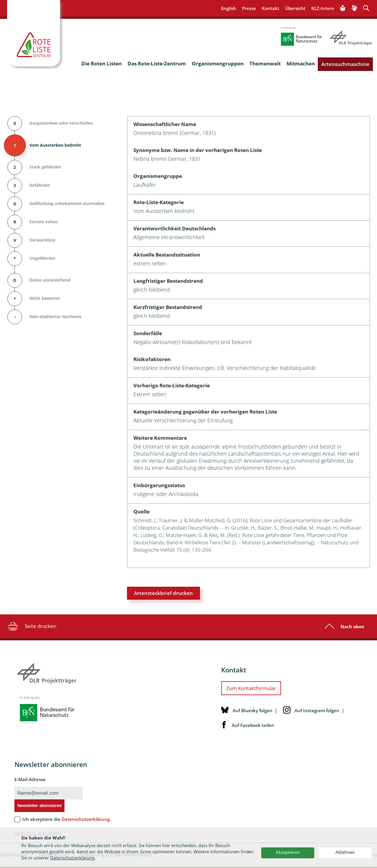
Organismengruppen (218, 63)
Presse (249, 8)
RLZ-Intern (323, 8)
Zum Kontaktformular (251, 688)
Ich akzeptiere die (67, 819)
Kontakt (271, 8)
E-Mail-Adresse (30, 779)
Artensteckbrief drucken (163, 593)
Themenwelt (265, 63)
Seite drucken (32, 626)
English (229, 8)
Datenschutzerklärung (72, 858)
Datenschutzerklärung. (86, 819)
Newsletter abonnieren (39, 806)
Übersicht (295, 8)
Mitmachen (301, 63)
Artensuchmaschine (345, 64)
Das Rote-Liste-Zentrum (157, 63)
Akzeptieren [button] (288, 852)
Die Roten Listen (101, 63)
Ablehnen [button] (345, 852)
